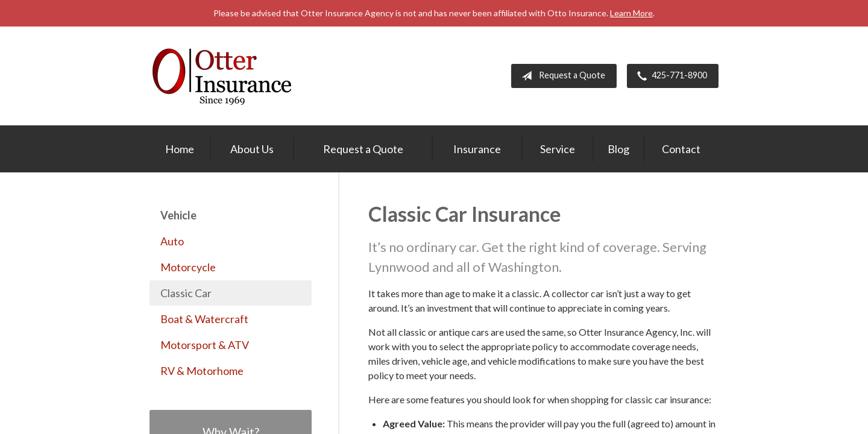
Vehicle (178, 215)
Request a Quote (561, 76)
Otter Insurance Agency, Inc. (222, 76)
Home (180, 149)
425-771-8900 (670, 76)
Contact (681, 149)
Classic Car (186, 293)
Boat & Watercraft (204, 319)
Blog (618, 149)
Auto (172, 241)
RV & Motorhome (202, 371)
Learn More (631, 13)
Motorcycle (188, 267)
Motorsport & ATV (205, 345)
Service (558, 149)
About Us (252, 149)
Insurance (477, 149)
